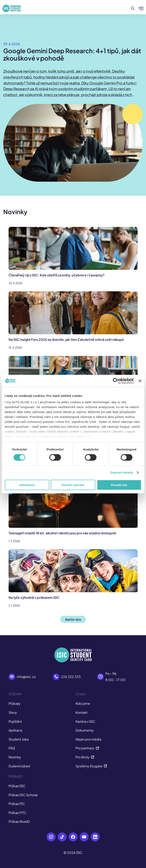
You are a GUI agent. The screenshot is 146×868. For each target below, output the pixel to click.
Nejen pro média (88, 739)
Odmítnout (27, 485)
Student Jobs (19, 739)
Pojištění (15, 721)
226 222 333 (71, 677)
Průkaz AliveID (19, 821)
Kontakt (82, 712)
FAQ (12, 748)
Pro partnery (87, 748)
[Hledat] (133, 8)
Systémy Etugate (91, 766)
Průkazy (14, 703)
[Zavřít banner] (140, 381)
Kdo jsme (83, 703)
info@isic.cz (26, 677)
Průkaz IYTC (17, 813)
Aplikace (15, 730)
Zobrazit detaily (122, 472)
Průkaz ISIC (17, 786)
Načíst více (73, 619)
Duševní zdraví (19, 766)
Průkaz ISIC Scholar (23, 795)
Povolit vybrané (73, 485)
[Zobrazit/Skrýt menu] (141, 8)
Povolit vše (119, 485)
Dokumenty (85, 730)
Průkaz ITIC (17, 804)
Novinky (15, 757)
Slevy (13, 712)
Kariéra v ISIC (85, 721)
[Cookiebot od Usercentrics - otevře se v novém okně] (116, 381)
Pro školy (85, 757)
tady (89, 436)
